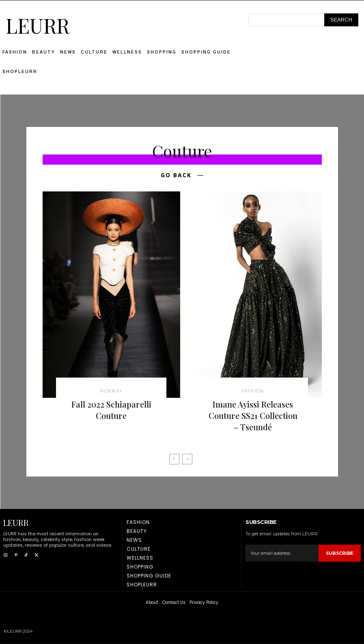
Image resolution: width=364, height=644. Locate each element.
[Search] (341, 20)
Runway (111, 391)
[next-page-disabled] (187, 459)
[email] (282, 553)
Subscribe (340, 553)
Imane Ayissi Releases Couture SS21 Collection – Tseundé (253, 415)
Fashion (253, 391)
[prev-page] (174, 459)
